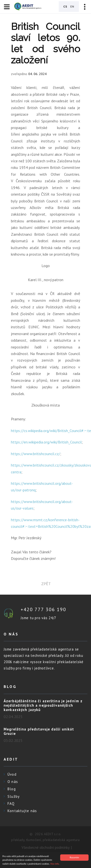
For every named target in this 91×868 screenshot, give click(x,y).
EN (72, 6)
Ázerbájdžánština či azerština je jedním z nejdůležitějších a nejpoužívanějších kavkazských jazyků (43, 705)
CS (65, 6)
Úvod (12, 774)
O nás (13, 782)
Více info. (55, 864)
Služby (14, 796)
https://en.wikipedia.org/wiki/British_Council (46, 442)
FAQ (11, 803)
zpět (45, 584)
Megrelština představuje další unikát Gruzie (39, 731)
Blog (12, 789)
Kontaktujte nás (22, 811)
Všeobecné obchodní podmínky (46, 847)
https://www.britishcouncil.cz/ (36, 454)
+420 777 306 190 (43, 609)
